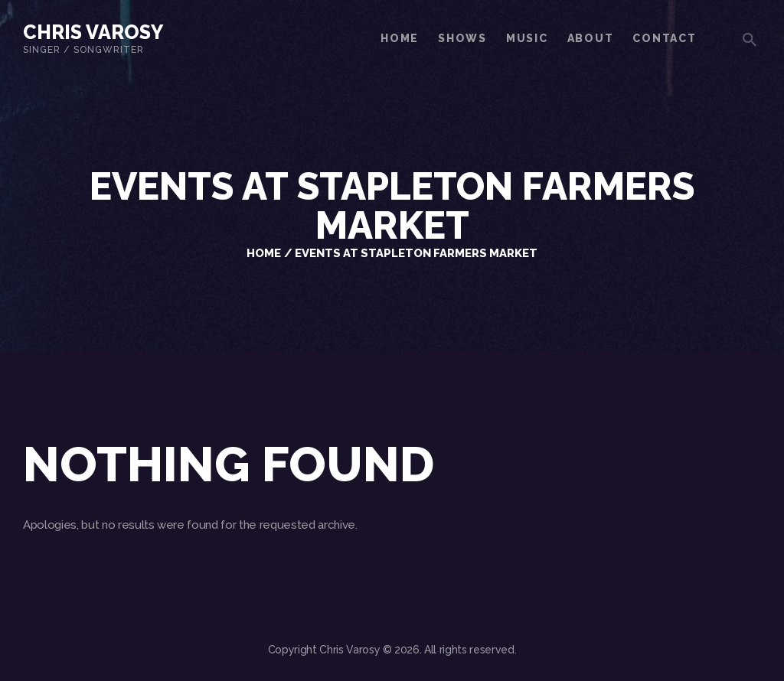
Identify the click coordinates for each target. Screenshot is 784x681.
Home (264, 253)
